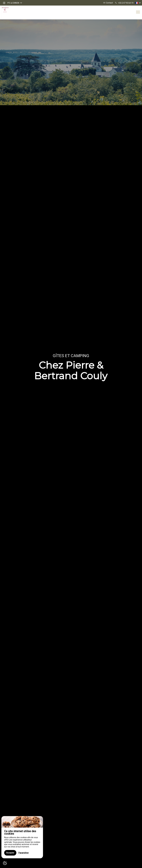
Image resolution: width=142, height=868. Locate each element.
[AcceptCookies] (5, 863)
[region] (22, 837)
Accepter (10, 853)
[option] (71, 444)
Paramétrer (24, 853)
